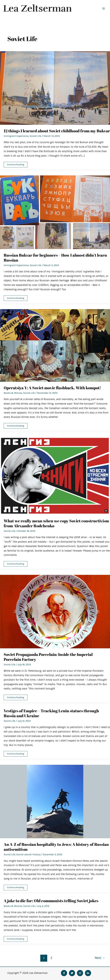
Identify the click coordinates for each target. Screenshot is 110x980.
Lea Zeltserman (39, 8)
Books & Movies (13, 393)
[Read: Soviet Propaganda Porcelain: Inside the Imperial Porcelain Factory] (55, 612)
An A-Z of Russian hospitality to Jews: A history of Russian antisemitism (56, 847)
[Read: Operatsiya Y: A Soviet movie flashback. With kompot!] (55, 345)
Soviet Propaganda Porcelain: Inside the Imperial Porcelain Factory (48, 657)
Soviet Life (35, 136)
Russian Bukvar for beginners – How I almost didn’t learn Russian (55, 258)
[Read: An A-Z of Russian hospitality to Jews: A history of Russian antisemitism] (55, 801)
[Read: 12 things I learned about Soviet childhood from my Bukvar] (55, 88)
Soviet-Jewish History (28, 854)
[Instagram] (80, 973)
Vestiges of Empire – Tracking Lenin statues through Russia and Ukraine (51, 713)
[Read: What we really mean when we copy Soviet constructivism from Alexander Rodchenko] (55, 476)
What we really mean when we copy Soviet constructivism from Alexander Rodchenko (56, 523)
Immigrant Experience (16, 136)
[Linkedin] (88, 973)
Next (100, 958)
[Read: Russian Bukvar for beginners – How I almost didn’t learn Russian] (55, 212)
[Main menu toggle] (104, 8)
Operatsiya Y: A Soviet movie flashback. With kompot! (52, 388)
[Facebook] (64, 973)
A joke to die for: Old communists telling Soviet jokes (51, 901)
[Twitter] (72, 973)
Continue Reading (15, 165)
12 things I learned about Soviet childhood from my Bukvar (57, 131)
